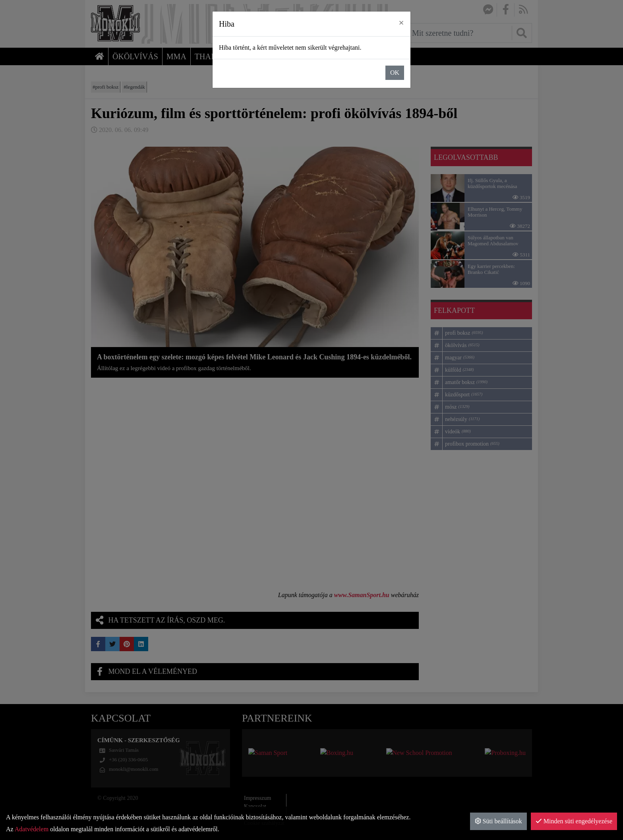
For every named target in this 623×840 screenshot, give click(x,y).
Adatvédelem (32, 829)
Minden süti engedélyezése (574, 821)
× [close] (401, 23)
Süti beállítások (498, 821)
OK (395, 73)
